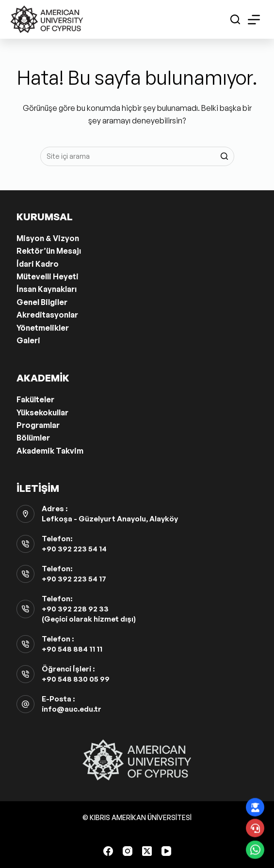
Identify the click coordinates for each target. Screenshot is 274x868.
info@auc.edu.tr (72, 709)
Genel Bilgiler (42, 302)
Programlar (38, 425)
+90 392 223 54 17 (74, 579)
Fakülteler (35, 399)
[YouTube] (166, 851)
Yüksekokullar (42, 412)
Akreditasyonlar (47, 315)
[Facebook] (108, 851)
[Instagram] (128, 851)
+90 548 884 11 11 (72, 649)
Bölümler (33, 438)
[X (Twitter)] (147, 851)
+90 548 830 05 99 (76, 679)
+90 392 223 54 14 (74, 549)
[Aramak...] (137, 156)
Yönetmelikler (43, 328)
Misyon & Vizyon (48, 238)
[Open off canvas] (254, 20)
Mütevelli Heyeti (48, 276)
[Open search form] (235, 19)
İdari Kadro (38, 264)
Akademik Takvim (50, 451)
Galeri (28, 340)
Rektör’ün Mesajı (49, 251)
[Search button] (225, 156)
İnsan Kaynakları (47, 289)
